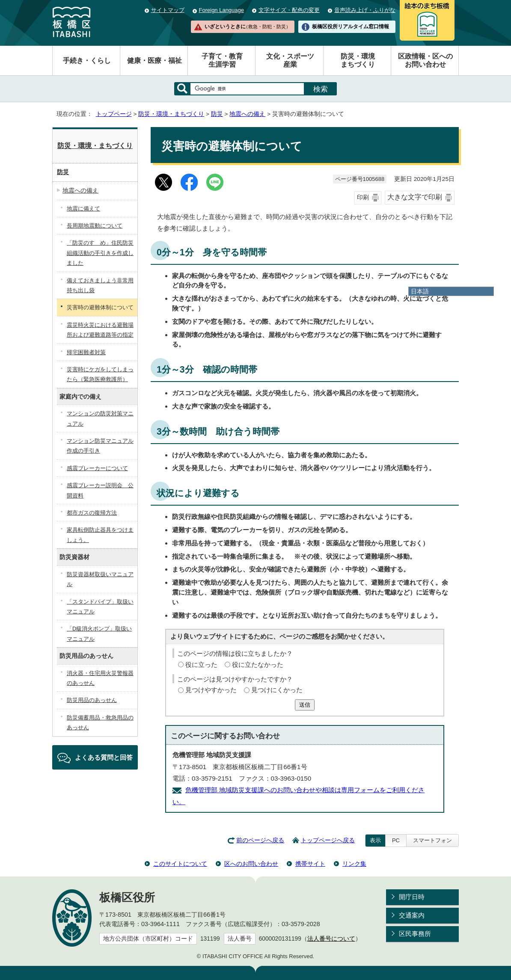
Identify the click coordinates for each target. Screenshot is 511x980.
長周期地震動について (95, 226)
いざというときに (247, 27)
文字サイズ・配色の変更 (289, 10)
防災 (217, 114)
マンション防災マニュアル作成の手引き (100, 446)
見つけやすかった (211, 690)
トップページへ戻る (328, 840)
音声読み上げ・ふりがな (365, 10)
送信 (305, 705)
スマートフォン (432, 840)
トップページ (114, 114)
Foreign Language (221, 10)
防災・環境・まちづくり (171, 114)
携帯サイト (310, 864)
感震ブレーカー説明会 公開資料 (100, 490)
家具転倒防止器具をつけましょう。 (100, 535)
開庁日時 (412, 897)
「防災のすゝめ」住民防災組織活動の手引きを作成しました (100, 253)
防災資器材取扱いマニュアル (100, 579)
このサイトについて (180, 864)
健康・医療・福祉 (154, 61)
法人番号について (331, 939)
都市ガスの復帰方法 (92, 513)
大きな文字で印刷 (415, 197)
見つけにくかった (277, 690)
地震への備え (247, 114)
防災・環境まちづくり (358, 60)
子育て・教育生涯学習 (222, 60)
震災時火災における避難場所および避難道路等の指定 (100, 330)
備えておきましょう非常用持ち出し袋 (100, 285)
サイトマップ (168, 10)
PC (396, 840)
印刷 (363, 197)
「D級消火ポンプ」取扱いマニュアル (99, 634)
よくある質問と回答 (104, 757)
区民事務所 (415, 934)
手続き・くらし (87, 61)
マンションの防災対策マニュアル (100, 418)
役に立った (201, 665)
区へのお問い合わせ (251, 864)
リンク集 (354, 864)
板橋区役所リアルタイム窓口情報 (351, 27)
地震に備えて (83, 209)
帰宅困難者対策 (86, 352)
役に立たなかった (258, 665)
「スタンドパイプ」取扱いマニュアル (100, 607)
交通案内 (412, 915)
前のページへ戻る (260, 840)
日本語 (420, 291)
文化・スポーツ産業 (290, 60)
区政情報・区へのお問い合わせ (425, 60)
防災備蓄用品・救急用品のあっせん (100, 722)
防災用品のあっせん (92, 700)
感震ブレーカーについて (97, 468)
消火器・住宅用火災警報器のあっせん (100, 678)
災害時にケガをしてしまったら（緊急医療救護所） (100, 374)
